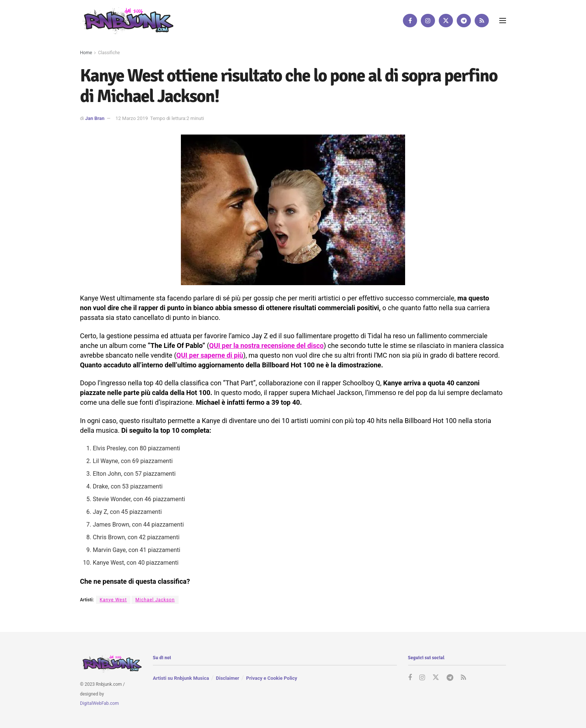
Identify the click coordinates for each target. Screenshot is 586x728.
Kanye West (113, 600)
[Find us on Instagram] (428, 21)
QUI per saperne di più (210, 355)
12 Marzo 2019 (132, 118)
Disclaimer (228, 678)
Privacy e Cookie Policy (272, 678)
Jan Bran (95, 118)
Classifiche (109, 53)
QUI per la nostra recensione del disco (266, 346)
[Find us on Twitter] (446, 21)
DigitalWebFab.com (99, 703)
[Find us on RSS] (482, 21)
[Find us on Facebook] (410, 21)
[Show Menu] (503, 21)
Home (86, 53)
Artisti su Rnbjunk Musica (181, 678)
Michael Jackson (155, 600)
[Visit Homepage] (127, 20)
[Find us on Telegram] (464, 21)
